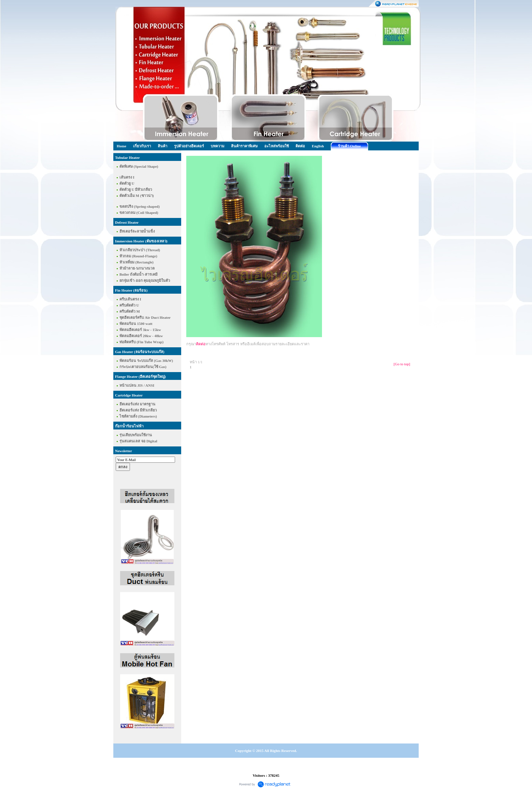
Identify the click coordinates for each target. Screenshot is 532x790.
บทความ (217, 146)
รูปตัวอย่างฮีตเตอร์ (189, 146)
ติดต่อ (300, 146)
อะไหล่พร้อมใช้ (277, 146)
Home (121, 146)
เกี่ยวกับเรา (142, 146)
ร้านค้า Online (349, 146)
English (318, 146)
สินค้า (163, 146)
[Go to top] (402, 364)
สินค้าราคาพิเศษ (244, 146)
